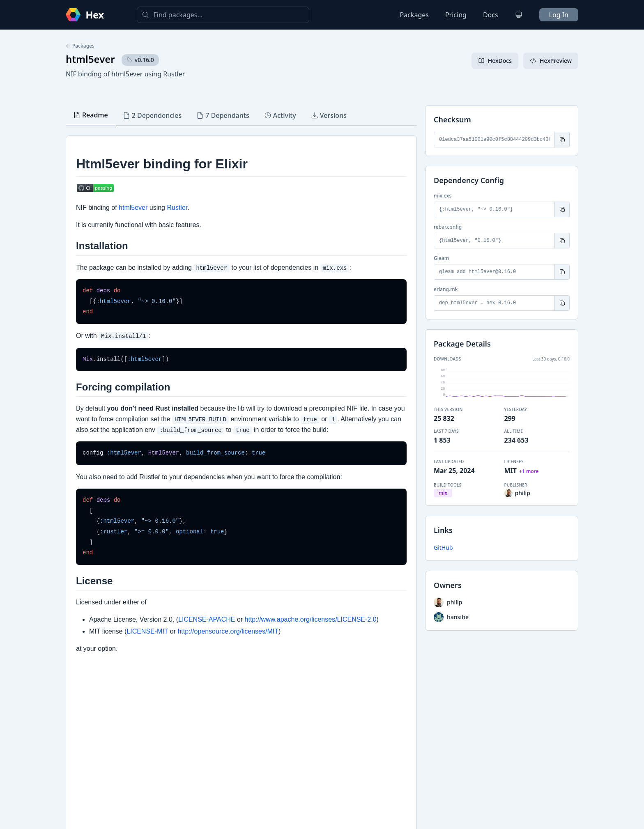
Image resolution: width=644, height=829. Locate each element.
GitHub (443, 548)
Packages (414, 15)
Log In (559, 15)
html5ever (90, 59)
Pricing (456, 15)
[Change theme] (519, 15)
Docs (491, 15)
